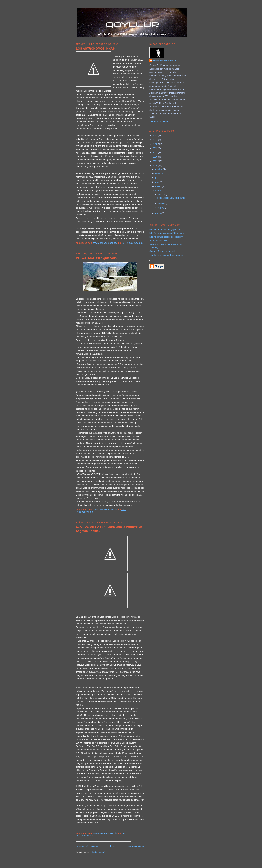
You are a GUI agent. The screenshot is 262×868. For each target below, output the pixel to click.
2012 (155, 148)
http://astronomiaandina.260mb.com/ (167, 233)
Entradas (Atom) (97, 852)
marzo (158, 186)
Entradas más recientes (87, 846)
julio (157, 178)
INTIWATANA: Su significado (96, 258)
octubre (159, 169)
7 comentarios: (86, 512)
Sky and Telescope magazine (163, 251)
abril (158, 182)
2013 (155, 144)
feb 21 (161, 194)
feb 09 (161, 203)
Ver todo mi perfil (160, 122)
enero (158, 213)
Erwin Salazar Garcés (165, 61)
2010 (155, 157)
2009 (155, 161)
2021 (155, 135)
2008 (155, 165)
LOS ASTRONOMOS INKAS (95, 49)
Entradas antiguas (136, 846)
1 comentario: (135, 243)
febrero (159, 191)
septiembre (161, 174)
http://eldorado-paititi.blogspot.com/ (166, 237)
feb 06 (161, 208)
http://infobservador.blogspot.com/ (166, 229)
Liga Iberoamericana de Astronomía (166, 255)
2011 (155, 152)
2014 (155, 140)
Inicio (113, 846)
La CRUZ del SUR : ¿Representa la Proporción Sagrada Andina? (109, 529)
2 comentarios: (86, 836)
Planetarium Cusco (158, 241)
